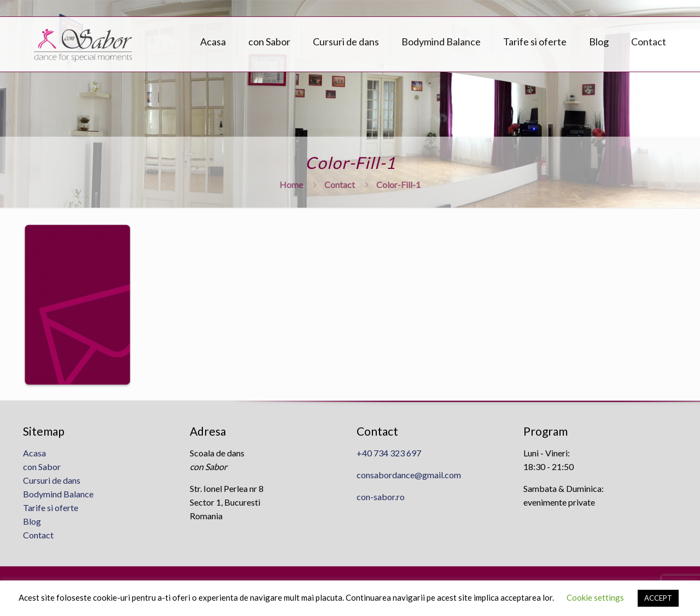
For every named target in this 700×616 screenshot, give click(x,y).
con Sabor (42, 467)
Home (291, 184)
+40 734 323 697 (389, 453)
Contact (340, 184)
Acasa (34, 453)
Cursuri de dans (52, 480)
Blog (32, 521)
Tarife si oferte (51, 508)
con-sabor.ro (381, 497)
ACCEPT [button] (658, 598)
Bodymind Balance (58, 494)
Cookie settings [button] (595, 597)
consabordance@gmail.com (409, 475)
